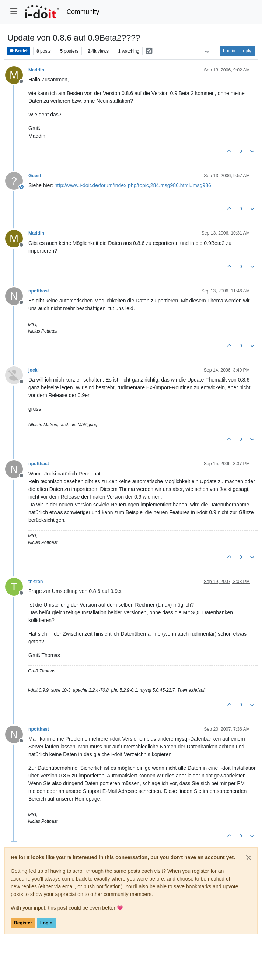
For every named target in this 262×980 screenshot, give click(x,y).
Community (83, 12)
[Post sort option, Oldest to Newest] (208, 51)
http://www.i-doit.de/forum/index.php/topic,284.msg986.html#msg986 (133, 185)
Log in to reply (237, 51)
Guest (35, 176)
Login (46, 923)
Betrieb (19, 51)
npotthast (39, 291)
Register (23, 923)
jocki (34, 370)
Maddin (36, 70)
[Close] (249, 858)
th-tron (36, 582)
